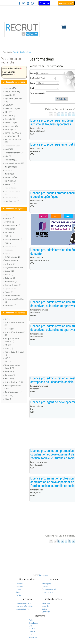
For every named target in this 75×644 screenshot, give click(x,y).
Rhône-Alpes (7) (10, 305)
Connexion (44, 3)
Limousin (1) (9, 271)
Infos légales (46, 584)
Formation (19, 586)
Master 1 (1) (9, 379)
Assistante (46, 603)
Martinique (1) (10, 278)
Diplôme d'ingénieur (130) (14, 382)
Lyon (30, 626)
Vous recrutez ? (66, 3)
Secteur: (33, 73)
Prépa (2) (8, 399)
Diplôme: (33, 78)
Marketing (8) (9, 174)
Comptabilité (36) (11, 160)
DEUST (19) (9, 348)
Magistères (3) (10, 375)
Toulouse (32, 631)
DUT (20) (8, 362)
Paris (31, 620)
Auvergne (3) (9, 222)
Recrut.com (43, 575)
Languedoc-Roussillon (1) (14, 267)
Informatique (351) (11, 177)
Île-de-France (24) (11, 260)
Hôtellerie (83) (10, 119)
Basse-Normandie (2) (12, 225)
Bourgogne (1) (10, 229)
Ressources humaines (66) (14, 163)
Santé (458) (9, 149)
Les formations (26, 52)
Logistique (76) (10, 181)
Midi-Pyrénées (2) (11, 281)
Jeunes (18, 595)
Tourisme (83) (10, 116)
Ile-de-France (33, 623)
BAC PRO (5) (9, 329)
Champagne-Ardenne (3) (13, 239)
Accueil (16, 52)
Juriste (45, 609)
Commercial (46, 612)
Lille (30, 634)
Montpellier (33, 637)
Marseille (32, 629)
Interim (18, 589)
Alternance (19, 584)
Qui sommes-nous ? (49, 589)
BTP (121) (8, 112)
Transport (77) (10, 184)
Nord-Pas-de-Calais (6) (13, 285)
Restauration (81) (11, 123)
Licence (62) (9, 372)
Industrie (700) (10, 130)
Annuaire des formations (24, 606)
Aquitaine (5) (9, 218)
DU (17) (7, 358)
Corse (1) (8, 243)
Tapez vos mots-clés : (38, 93)
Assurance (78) (10, 88)
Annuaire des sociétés (23, 603)
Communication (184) (12, 109)
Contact (45, 586)
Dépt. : (33, 88)
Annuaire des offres (22, 609)
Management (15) (11, 167)
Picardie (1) (9, 292)
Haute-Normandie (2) (12, 257)
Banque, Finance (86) (12, 92)
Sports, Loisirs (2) (11, 126)
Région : (33, 83)
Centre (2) (8, 236)
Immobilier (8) (10, 95)
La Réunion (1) (10, 264)
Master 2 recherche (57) (13, 392)
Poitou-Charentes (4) (12, 295)
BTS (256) (8, 345)
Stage (18, 592)
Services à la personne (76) (14, 153)
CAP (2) (7, 319)
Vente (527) (9, 105)
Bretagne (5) (9, 232)
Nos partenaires (48, 592)
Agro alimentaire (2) (12, 201)
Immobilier (46, 606)
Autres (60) (9, 395)
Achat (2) (8, 156)
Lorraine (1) (9, 274)
